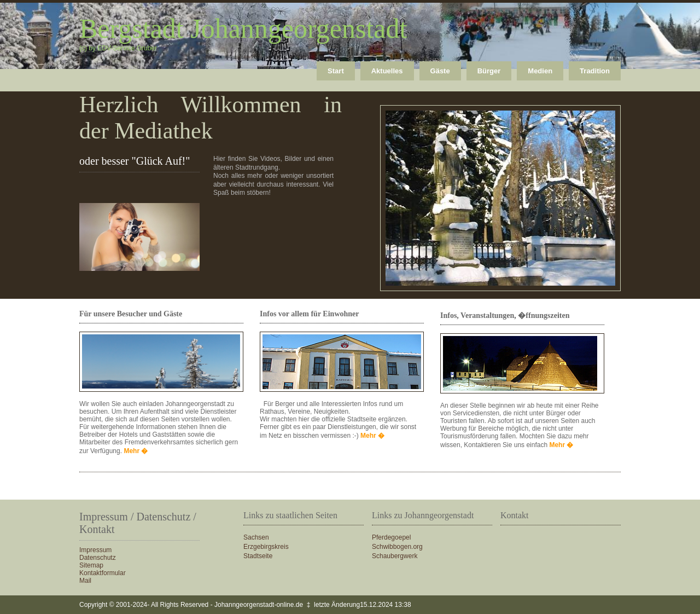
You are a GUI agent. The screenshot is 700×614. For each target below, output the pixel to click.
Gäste (440, 71)
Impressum (95, 550)
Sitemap (91, 565)
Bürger (489, 71)
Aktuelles (387, 71)
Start (336, 71)
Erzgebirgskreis (266, 547)
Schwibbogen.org (397, 547)
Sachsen (256, 537)
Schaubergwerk (395, 556)
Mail (85, 581)
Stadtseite (258, 556)
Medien (540, 71)
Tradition (595, 71)
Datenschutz (98, 558)
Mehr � (136, 451)
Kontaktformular (103, 573)
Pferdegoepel (391, 537)
